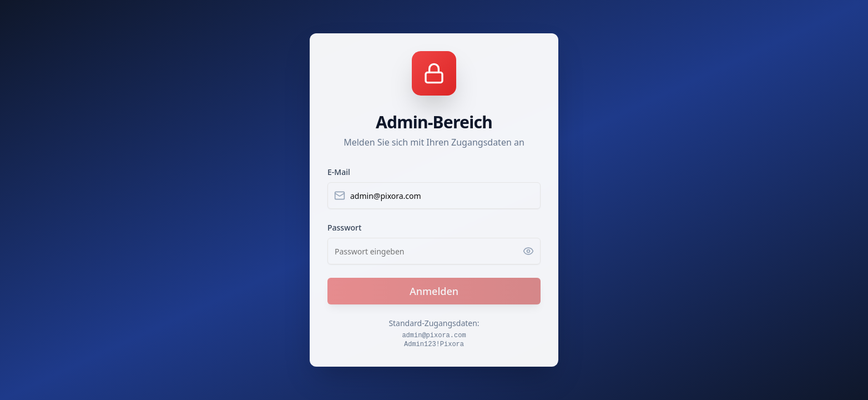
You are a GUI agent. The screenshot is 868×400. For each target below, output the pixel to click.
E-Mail (339, 172)
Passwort (344, 227)
